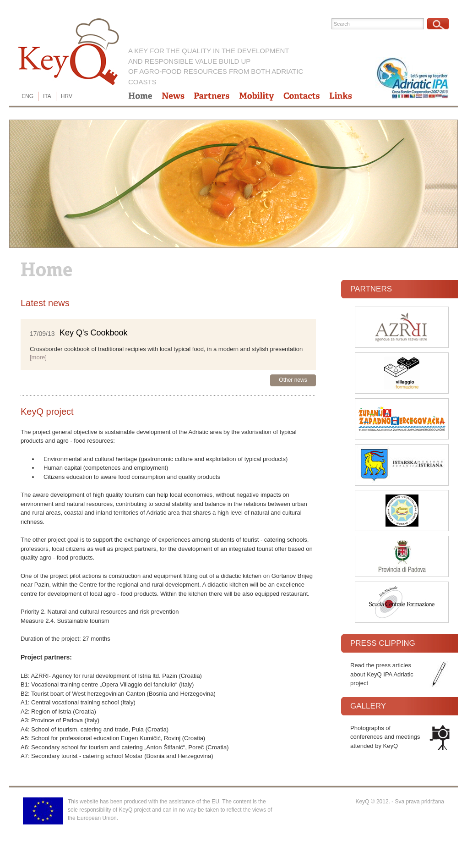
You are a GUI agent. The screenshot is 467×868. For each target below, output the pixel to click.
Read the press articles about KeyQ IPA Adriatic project (382, 674)
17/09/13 (42, 333)
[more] (38, 357)
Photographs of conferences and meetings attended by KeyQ (385, 737)
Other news (293, 380)
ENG (27, 96)
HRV (67, 96)
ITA (47, 96)
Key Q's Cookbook (94, 333)
